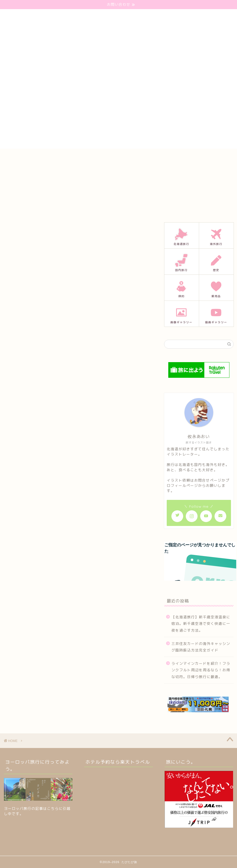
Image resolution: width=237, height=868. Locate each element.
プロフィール (123, 158)
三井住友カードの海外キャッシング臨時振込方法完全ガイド (201, 647)
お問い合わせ (90, 158)
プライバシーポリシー (164, 158)
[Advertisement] (118, 112)
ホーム (62, 158)
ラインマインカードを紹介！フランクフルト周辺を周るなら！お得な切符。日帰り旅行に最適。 (201, 670)
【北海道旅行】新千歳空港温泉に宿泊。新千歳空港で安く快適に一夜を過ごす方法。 (201, 624)
